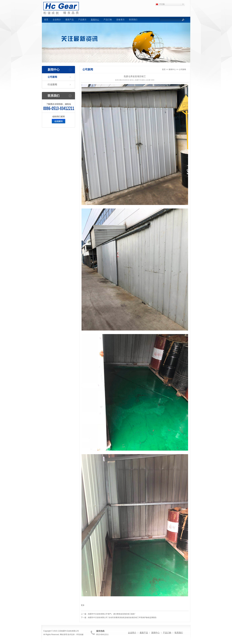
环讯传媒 (80, 635)
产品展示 (82, 20)
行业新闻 (52, 84)
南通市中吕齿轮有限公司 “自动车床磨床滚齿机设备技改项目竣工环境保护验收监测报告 (122, 617)
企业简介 (57, 20)
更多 (83, 605)
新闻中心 (95, 20)
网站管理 (63, 635)
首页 (46, 20)
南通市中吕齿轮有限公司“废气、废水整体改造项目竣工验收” (112, 614)
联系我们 (133, 20)
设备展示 (120, 20)
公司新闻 (52, 77)
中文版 (162, 4)
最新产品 (70, 20)
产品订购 (108, 20)
